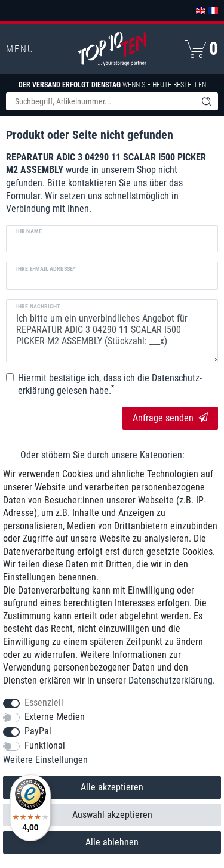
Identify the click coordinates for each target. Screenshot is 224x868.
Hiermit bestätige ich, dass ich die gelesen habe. (110, 384)
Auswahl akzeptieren (112, 815)
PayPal (38, 731)
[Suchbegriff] (100, 101)
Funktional (45, 745)
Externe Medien (55, 717)
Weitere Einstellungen (45, 760)
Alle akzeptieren (112, 787)
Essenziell (44, 702)
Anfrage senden (170, 418)
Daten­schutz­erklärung (171, 680)
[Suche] (206, 101)
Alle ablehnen (112, 842)
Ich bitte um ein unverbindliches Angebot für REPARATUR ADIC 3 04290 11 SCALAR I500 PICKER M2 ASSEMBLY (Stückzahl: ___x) (112, 330)
